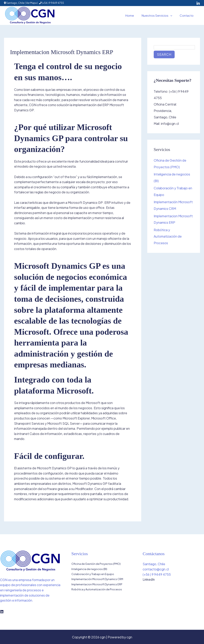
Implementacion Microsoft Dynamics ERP (97, 585)
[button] (173, 15)
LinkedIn (149, 579)
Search (164, 54)
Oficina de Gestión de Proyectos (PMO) (96, 564)
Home (133, 15)
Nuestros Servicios (159, 15)
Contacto (187, 15)
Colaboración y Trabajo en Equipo (93, 574)
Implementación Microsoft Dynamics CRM (97, 579)
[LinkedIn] (198, 3)
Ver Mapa (31, 3)
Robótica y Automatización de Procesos (168, 235)
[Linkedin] (2, 612)
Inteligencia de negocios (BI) (89, 569)
